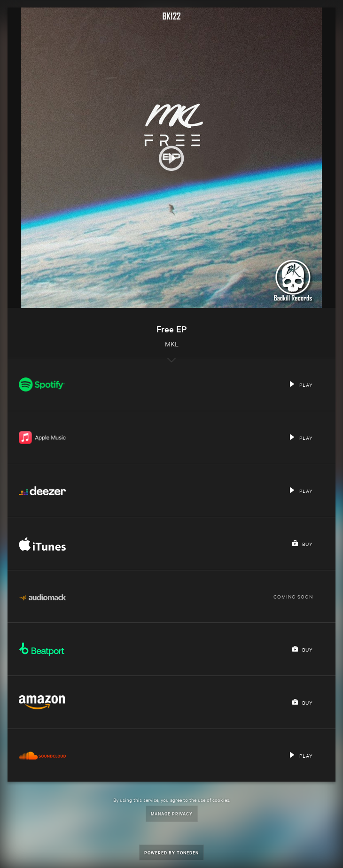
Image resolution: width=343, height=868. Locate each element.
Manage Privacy (172, 813)
